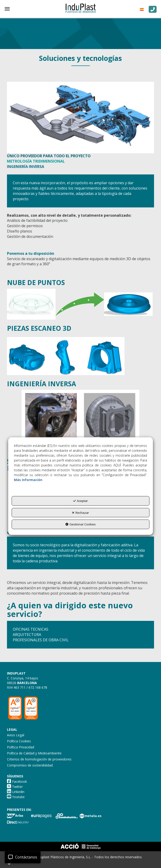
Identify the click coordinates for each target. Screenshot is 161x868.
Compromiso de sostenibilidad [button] (30, 765)
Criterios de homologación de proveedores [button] (39, 759)
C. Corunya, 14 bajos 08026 (23, 680)
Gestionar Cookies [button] (80, 524)
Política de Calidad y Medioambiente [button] (34, 753)
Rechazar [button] (80, 512)
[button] (80, 8)
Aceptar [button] (80, 501)
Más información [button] (28, 480)
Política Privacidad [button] (21, 747)
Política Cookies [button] (19, 741)
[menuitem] (143, 9)
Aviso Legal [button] (16, 735)
